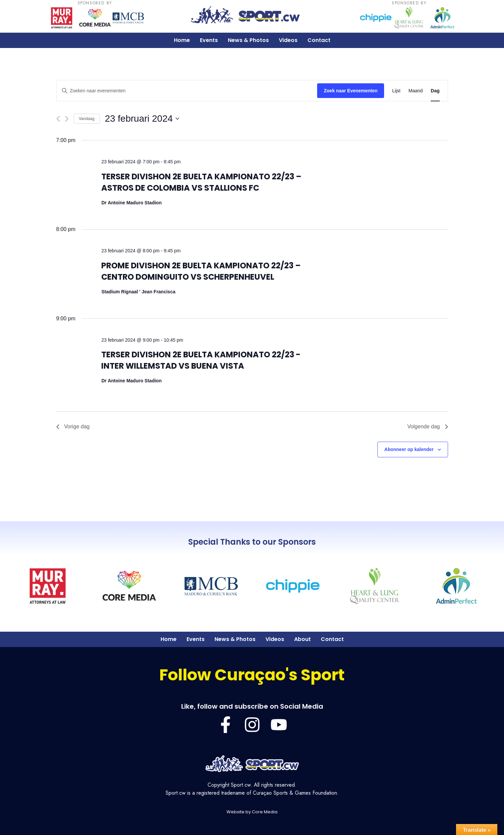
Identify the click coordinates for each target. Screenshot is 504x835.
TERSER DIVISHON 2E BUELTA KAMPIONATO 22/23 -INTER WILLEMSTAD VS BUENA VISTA (201, 360)
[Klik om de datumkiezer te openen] (142, 119)
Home (182, 40)
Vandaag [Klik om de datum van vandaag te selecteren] (87, 119)
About (302, 639)
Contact (319, 40)
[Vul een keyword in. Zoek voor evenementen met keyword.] (187, 91)
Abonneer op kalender (409, 449)
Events (209, 40)
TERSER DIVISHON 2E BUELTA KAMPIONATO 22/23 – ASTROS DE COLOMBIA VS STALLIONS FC (201, 182)
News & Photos (248, 40)
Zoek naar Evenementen (351, 91)
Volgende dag (428, 426)
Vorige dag (73, 426)
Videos (288, 40)
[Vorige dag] (58, 119)
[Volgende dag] (67, 119)
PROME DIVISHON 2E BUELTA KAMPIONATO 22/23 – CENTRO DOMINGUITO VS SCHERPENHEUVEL (201, 271)
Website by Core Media (252, 812)
